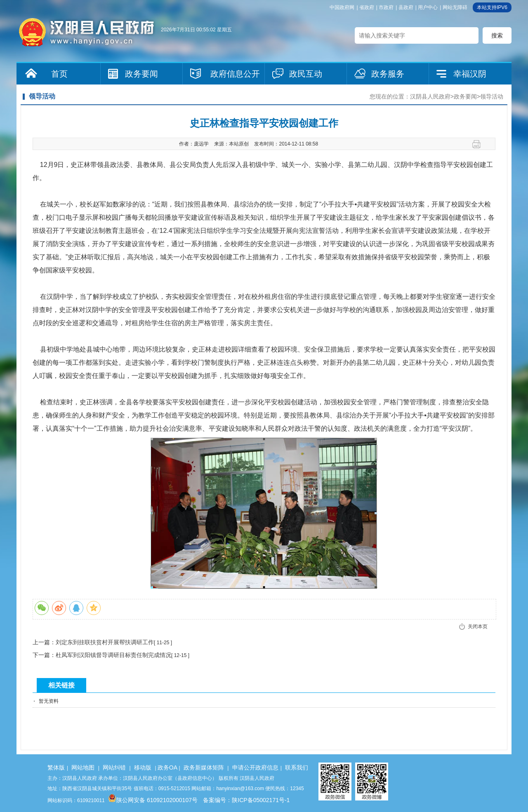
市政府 (386, 7)
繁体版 (56, 767)
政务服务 (388, 74)
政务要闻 (141, 74)
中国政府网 (342, 7)
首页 (59, 74)
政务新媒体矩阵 (204, 767)
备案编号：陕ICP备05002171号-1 (246, 800)
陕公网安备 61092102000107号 (153, 800)
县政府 (406, 7)
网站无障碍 (455, 7)
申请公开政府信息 (255, 767)
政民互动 (306, 74)
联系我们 (297, 767)
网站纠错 (114, 767)
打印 (480, 144)
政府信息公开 (235, 74)
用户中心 (428, 7)
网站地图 (83, 767)
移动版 (143, 767)
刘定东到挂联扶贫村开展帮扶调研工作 (105, 642)
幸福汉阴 (470, 74)
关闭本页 (478, 627)
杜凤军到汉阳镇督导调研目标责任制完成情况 (113, 655)
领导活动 (492, 96)
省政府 (367, 7)
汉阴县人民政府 (430, 96)
